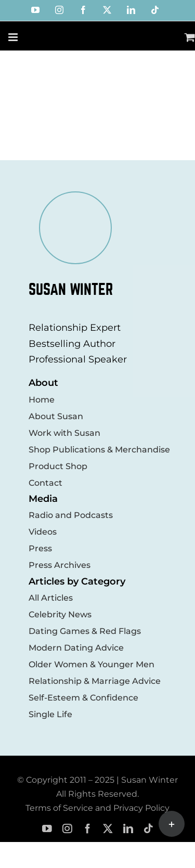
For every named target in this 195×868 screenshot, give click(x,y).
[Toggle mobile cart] (190, 37)
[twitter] (108, 829)
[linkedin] (128, 829)
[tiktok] (148, 829)
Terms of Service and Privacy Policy (97, 808)
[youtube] (47, 829)
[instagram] (67, 829)
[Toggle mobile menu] (14, 37)
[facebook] (88, 829)
